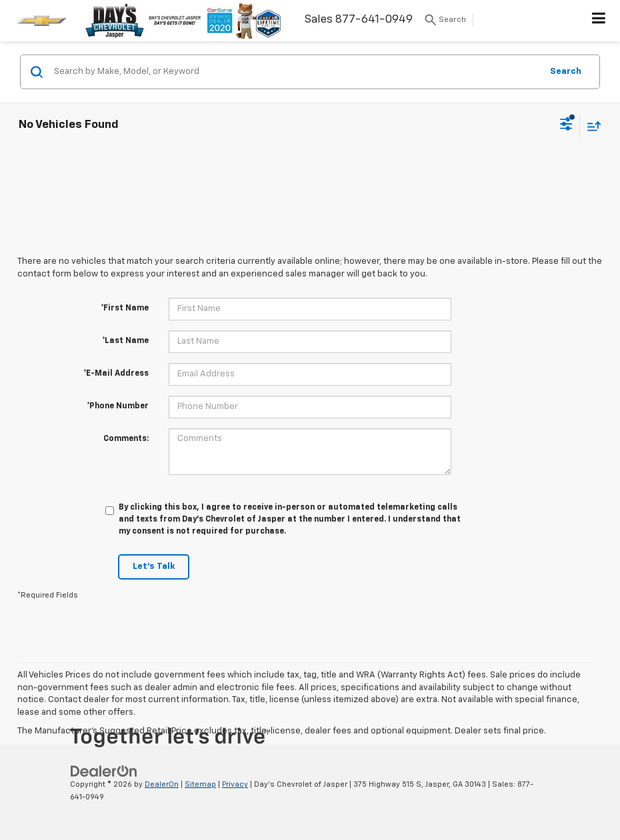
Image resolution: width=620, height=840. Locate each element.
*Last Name (125, 341)
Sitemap (200, 784)
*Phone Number (118, 406)
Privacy (235, 784)
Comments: (126, 439)
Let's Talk (154, 567)
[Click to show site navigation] (599, 21)
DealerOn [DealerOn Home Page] (162, 784)
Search (566, 71)
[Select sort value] (591, 126)
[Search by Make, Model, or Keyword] (296, 72)
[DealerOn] (104, 772)
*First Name (125, 308)
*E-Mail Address (116, 374)
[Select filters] (566, 126)
